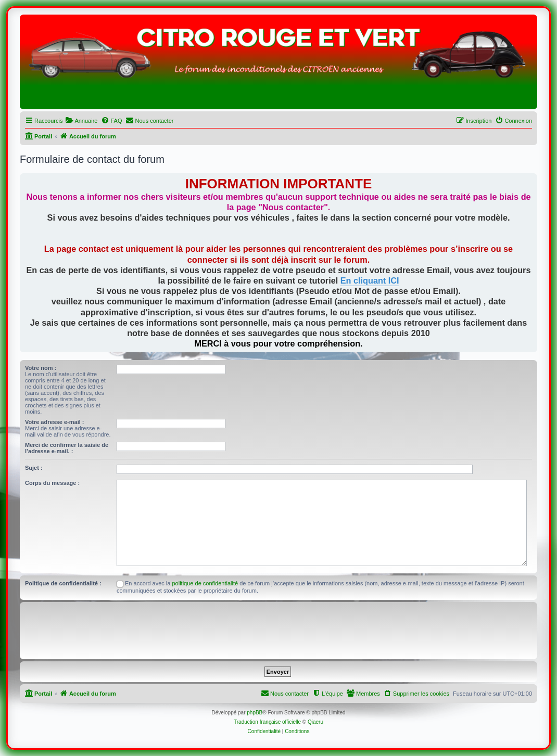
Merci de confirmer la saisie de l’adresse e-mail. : (67, 448)
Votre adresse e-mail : (55, 422)
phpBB (255, 713)
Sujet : (34, 468)
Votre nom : (41, 368)
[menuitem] (81, 121)
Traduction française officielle (267, 722)
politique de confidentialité (205, 583)
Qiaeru (315, 722)
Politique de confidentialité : (63, 583)
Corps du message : (52, 483)
